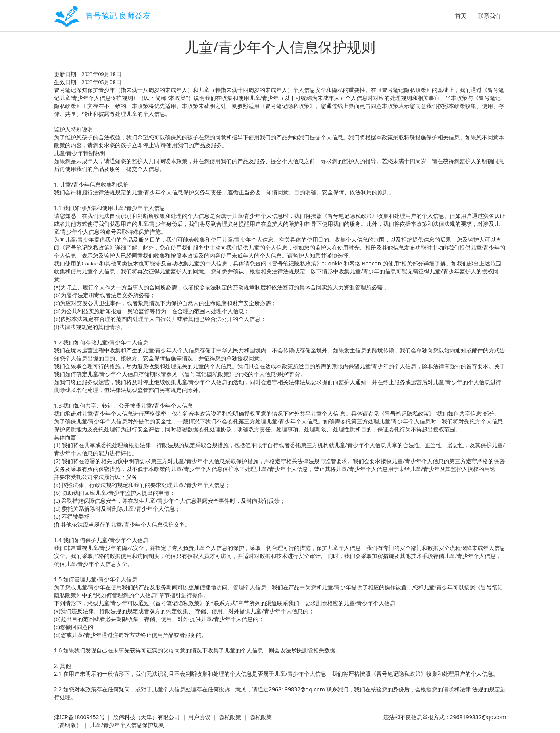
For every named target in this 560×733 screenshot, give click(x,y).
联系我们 (489, 16)
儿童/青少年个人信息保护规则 (127, 725)
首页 (461, 16)
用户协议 (199, 717)
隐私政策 (230, 717)
